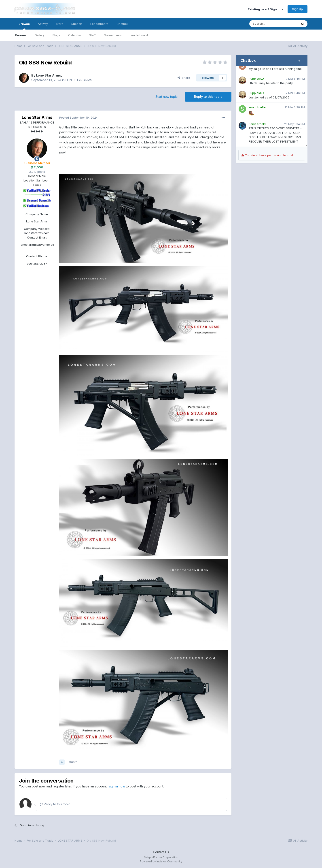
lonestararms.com (37, 233)
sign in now (117, 786)
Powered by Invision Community (161, 861)
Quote (73, 762)
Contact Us (161, 852)
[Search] (273, 24)
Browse (24, 26)
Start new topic (166, 97)
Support (77, 24)
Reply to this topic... (56, 804)
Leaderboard (139, 35)
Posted (78, 117)
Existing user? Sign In (266, 9)
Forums (21, 35)
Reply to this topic (208, 97)
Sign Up (298, 9)
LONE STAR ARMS (79, 80)
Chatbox (122, 24)
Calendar (75, 35)
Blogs (56, 35)
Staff (92, 35)
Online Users (113, 35)
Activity (43, 24)
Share (184, 78)
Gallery (40, 35)
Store (60, 24)
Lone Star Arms (49, 75)
